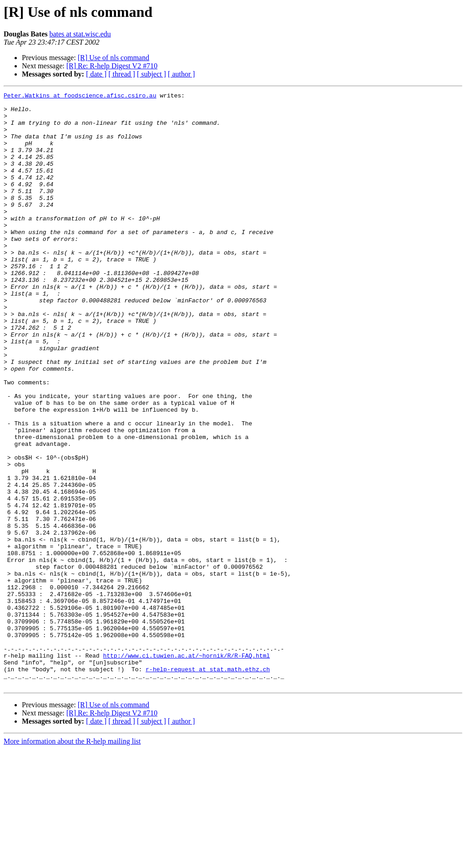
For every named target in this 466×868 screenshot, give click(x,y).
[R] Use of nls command (114, 58)
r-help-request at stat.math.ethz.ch (208, 785)
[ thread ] (122, 74)
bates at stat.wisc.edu (80, 34)
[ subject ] (152, 74)
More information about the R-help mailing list (72, 860)
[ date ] (96, 74)
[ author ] (182, 74)
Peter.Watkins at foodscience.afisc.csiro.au (80, 97)
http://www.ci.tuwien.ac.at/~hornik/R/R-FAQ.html (186, 769)
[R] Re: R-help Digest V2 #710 (112, 66)
